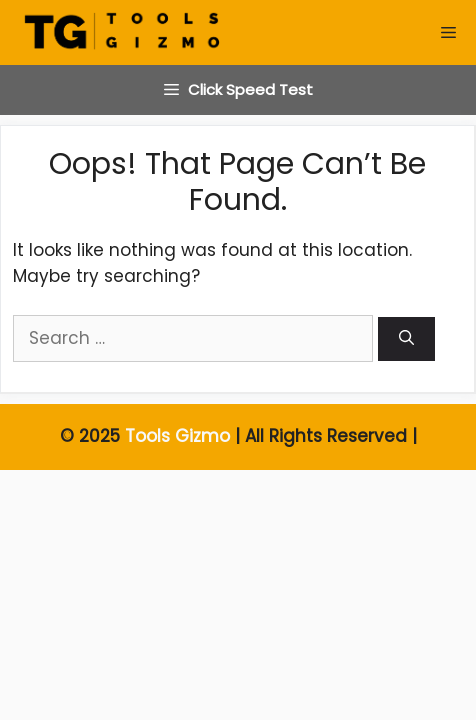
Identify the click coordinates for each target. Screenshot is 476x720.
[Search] (406, 339)
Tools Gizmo (177, 436)
